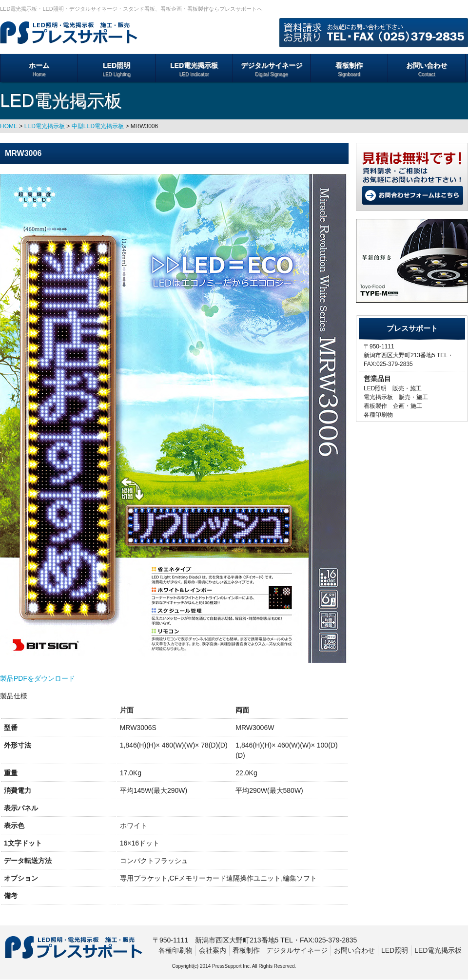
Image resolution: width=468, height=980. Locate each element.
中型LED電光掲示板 (98, 126)
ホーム (39, 70)
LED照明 (117, 70)
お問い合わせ (427, 70)
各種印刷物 (175, 950)
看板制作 (349, 70)
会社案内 (213, 950)
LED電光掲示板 (194, 70)
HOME (9, 126)
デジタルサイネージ (272, 70)
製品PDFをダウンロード (38, 678)
